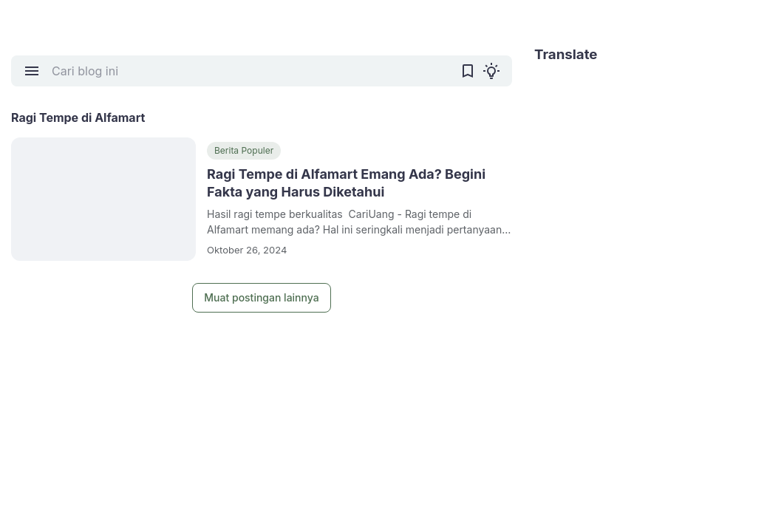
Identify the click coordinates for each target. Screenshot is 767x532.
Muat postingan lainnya (261, 297)
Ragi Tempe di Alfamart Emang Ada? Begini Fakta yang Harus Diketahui (346, 183)
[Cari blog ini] (250, 71)
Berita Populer (244, 150)
